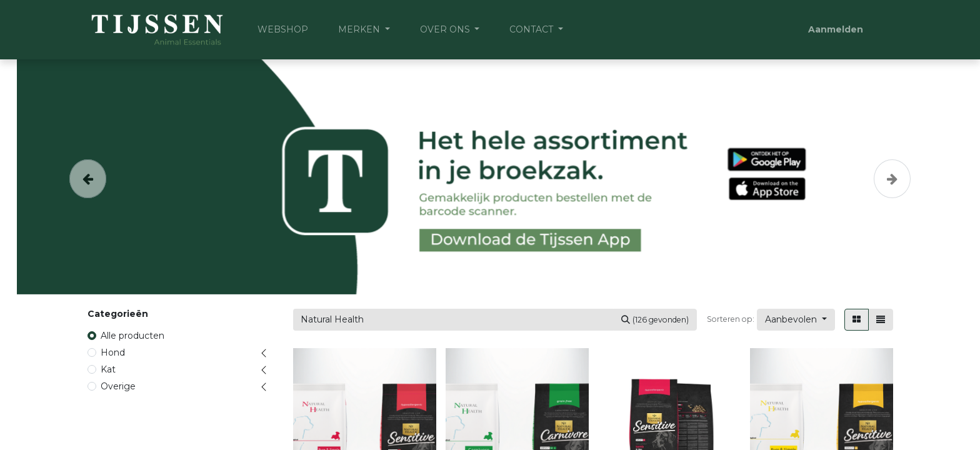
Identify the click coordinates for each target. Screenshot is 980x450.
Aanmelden (836, 29)
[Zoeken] (655, 320)
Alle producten (132, 336)
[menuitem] (283, 30)
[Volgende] (892, 177)
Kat (108, 369)
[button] (796, 320)
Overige (118, 386)
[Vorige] (88, 177)
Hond (113, 352)
